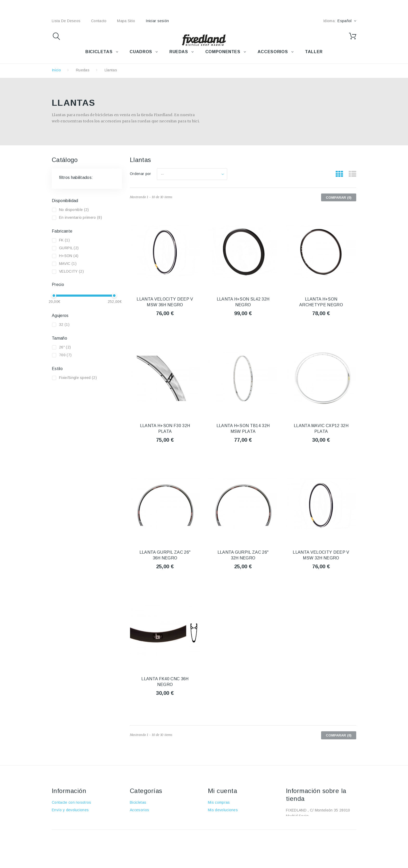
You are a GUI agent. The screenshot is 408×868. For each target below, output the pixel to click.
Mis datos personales (227, 833)
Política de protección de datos (79, 848)
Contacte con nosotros (72, 802)
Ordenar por (141, 174)
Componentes (142, 833)
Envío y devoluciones (70, 810)
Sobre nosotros (65, 825)
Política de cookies (68, 840)
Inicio (56, 70)
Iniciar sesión (157, 21)
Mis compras (219, 802)
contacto (99, 21)
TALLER (314, 52)
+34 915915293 (330, 823)
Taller (135, 840)
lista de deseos (66, 21)
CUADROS (141, 52)
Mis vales (216, 840)
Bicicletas (138, 802)
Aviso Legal (62, 817)
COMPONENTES (223, 52)
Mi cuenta (222, 791)
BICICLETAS (99, 52)
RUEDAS (179, 52)
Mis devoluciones (223, 810)
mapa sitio (126, 21)
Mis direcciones (221, 825)
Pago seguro (63, 833)
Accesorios (139, 810)
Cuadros (137, 817)
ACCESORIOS (273, 52)
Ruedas (83, 70)
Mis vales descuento (226, 817)
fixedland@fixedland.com (319, 831)
